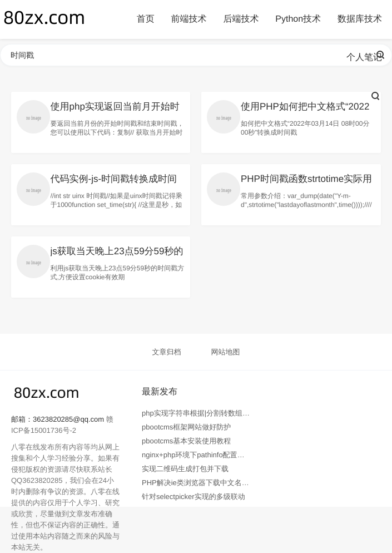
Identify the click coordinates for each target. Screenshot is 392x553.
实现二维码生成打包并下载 (185, 469)
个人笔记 (364, 58)
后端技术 (241, 19)
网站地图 (225, 352)
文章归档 (167, 352)
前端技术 (189, 19)
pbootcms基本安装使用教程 (186, 441)
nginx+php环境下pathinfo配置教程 (197, 455)
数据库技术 (360, 19)
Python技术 (298, 19)
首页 (146, 19)
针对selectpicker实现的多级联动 (193, 497)
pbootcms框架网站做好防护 (186, 427)
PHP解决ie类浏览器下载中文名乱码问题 (206, 483)
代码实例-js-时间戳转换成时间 (114, 179)
